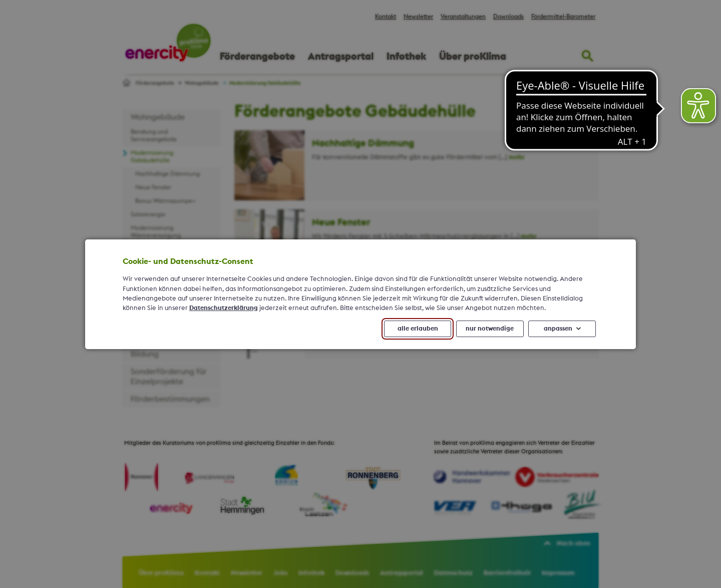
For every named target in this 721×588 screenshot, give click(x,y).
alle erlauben (418, 328)
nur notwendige (490, 328)
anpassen (558, 328)
